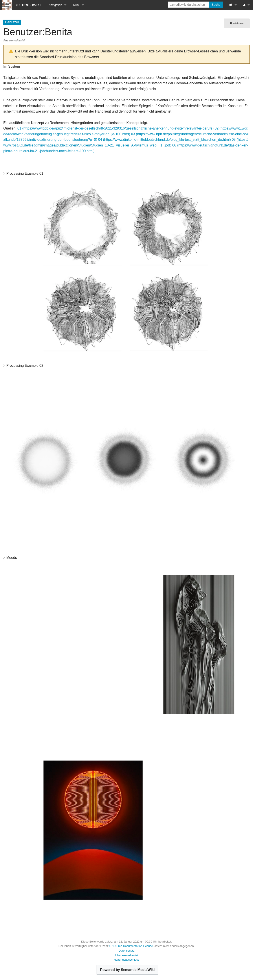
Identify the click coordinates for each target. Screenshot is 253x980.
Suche (216, 5)
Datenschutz (126, 951)
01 (19, 128)
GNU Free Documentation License (131, 946)
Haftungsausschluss (126, 960)
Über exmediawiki (126, 955)
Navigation (55, 5)
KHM (76, 5)
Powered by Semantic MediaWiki (127, 970)
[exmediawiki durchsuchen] (189, 5)
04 (100, 140)
